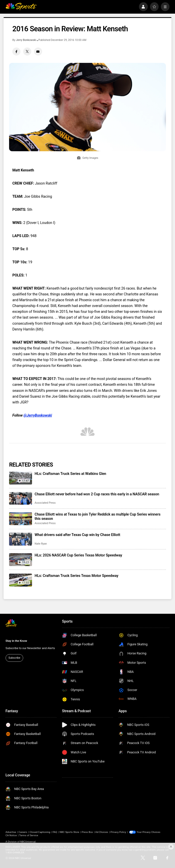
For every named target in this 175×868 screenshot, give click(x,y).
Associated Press (45, 503)
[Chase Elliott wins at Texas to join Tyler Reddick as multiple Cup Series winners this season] (20, 519)
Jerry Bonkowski (26, 40)
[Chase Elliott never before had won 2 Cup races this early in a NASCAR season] (20, 499)
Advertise (11, 832)
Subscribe (14, 658)
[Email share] (38, 52)
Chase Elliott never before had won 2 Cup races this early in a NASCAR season (97, 494)
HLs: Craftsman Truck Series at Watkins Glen (70, 474)
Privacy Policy (118, 832)
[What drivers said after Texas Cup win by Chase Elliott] (20, 539)
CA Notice (11, 835)
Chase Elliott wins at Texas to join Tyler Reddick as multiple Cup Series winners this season (97, 517)
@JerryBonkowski (38, 415)
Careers (23, 832)
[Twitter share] (27, 52)
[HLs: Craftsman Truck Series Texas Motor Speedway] (20, 580)
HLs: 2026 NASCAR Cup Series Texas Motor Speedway (78, 555)
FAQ (55, 832)
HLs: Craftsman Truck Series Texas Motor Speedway (76, 576)
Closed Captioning (40, 832)
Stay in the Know (16, 641)
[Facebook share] (16, 52)
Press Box (87, 832)
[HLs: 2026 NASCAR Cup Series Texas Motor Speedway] (20, 560)
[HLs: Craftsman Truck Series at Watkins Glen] (20, 478)
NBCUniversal (28, 842)
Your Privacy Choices (149, 832)
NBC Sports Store (69, 832)
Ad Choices (102, 832)
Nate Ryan (41, 544)
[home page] (21, 7)
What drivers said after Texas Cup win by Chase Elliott (77, 535)
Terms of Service (29, 835)
